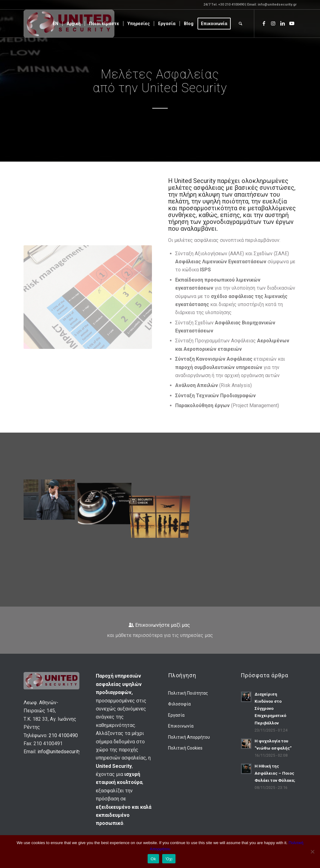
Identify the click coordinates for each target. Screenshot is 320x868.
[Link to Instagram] (273, 23)
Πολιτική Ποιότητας (188, 693)
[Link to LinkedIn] (282, 23)
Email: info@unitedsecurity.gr (272, 4)
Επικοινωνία (181, 726)
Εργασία (176, 715)
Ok (153, 859)
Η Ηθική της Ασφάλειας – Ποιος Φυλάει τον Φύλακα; (275, 773)
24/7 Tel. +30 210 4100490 (224, 4)
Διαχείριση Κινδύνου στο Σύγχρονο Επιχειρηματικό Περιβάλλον (270, 708)
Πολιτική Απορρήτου (189, 737)
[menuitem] (56, 24)
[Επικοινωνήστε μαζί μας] (160, 630)
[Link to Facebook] (264, 23)
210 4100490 (63, 735)
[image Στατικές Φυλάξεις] (51, 500)
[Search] (240, 24)
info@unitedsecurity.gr (62, 752)
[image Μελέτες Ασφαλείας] (107, 500)
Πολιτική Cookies (185, 748)
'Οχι (169, 859)
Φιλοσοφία (179, 704)
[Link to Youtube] (292, 23)
